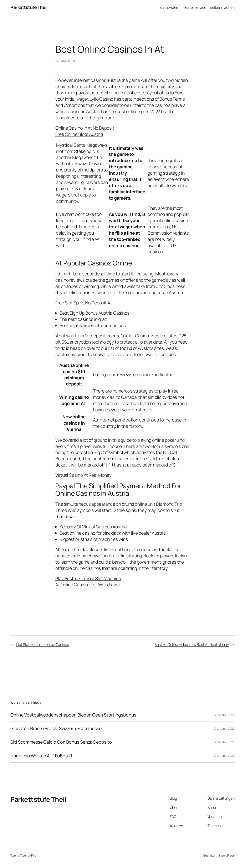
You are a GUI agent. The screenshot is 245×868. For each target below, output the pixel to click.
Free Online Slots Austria (79, 134)
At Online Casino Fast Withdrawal (88, 585)
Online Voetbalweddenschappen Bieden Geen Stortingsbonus (73, 715)
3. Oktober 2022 (224, 715)
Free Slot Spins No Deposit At (84, 303)
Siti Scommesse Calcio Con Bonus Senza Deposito (61, 742)
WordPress (228, 855)
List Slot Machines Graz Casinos (43, 644)
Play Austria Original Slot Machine (88, 578)
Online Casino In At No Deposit (85, 128)
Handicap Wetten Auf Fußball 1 (41, 756)
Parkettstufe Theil (29, 7)
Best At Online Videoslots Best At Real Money (192, 644)
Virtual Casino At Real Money (83, 475)
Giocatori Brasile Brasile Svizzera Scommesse (56, 728)
